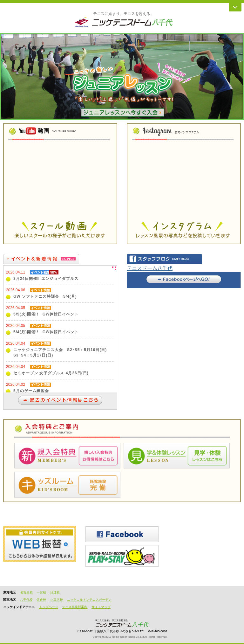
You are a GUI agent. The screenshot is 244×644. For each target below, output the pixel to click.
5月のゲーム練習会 (31, 391)
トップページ (49, 607)
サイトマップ (101, 607)
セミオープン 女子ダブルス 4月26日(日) (51, 373)
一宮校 (41, 592)
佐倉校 (41, 600)
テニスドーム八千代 (150, 268)
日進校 (55, 592)
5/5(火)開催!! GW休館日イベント (46, 314)
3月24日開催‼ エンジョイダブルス (46, 279)
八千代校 (26, 600)
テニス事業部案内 (75, 607)
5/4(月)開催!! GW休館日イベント (46, 332)
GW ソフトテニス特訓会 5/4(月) (45, 296)
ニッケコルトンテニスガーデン (89, 600)
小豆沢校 (57, 600)
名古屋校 (26, 592)
